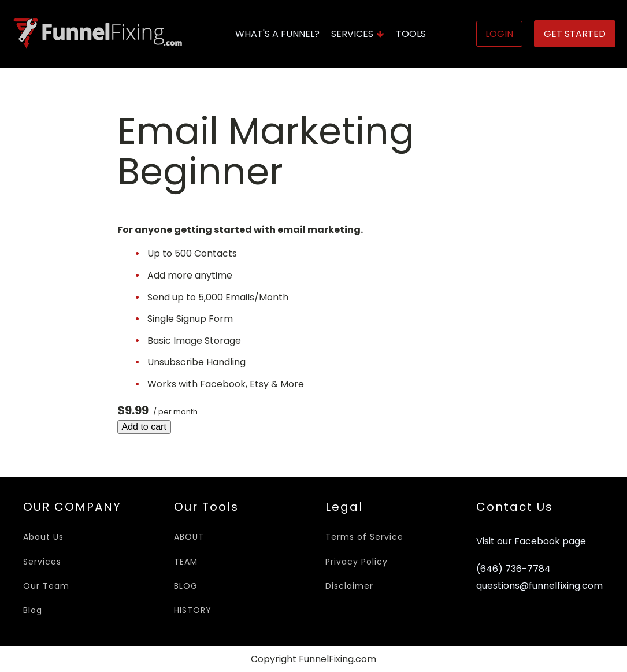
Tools (411, 34)
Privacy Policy (357, 562)
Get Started (575, 34)
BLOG (186, 586)
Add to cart (144, 427)
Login (499, 34)
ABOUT (189, 537)
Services (358, 34)
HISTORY (193, 610)
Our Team (46, 586)
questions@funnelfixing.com (539, 586)
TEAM (186, 562)
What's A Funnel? (277, 34)
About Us (43, 537)
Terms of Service (364, 537)
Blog (33, 610)
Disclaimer (349, 586)
